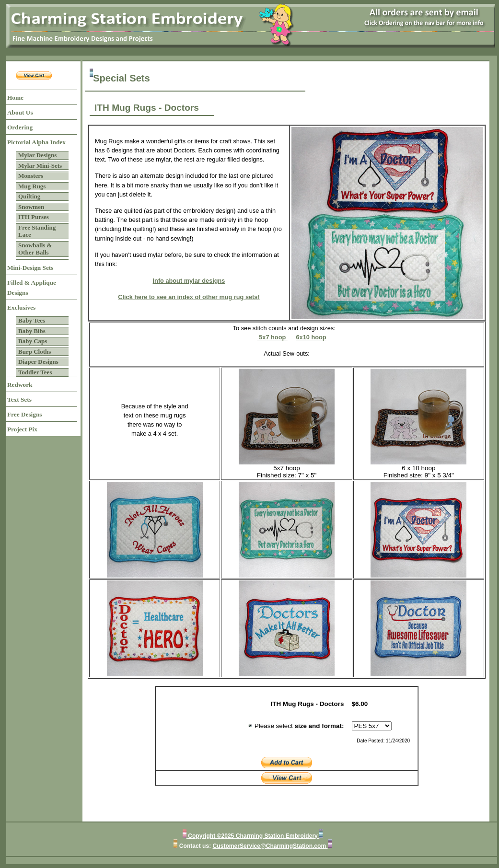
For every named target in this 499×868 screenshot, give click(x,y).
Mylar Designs (37, 155)
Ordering (20, 127)
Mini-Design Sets (30, 268)
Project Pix (22, 429)
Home (15, 98)
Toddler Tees (35, 372)
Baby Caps (33, 341)
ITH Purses (34, 217)
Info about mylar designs (189, 281)
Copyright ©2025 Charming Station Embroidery (253, 836)
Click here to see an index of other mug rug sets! (189, 297)
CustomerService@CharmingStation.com (270, 846)
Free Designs (25, 414)
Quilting (29, 196)
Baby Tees (32, 320)
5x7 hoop (273, 337)
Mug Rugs (32, 186)
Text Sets (19, 399)
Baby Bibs (32, 331)
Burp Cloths (35, 352)
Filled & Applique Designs (32, 288)
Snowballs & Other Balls (35, 249)
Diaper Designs (38, 362)
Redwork (20, 385)
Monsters (31, 176)
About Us (20, 112)
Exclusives (21, 307)
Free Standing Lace (37, 231)
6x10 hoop (311, 337)
